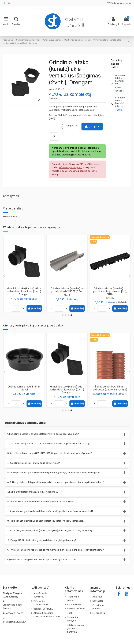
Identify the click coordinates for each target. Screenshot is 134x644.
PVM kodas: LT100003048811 (42, 603)
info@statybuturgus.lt (14, 622)
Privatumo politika (98, 607)
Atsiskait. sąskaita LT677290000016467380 (47, 615)
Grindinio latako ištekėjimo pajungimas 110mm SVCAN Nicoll (67, 388)
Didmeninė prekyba (73, 619)
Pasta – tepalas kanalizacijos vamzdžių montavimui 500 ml (110, 388)
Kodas (52, 89)
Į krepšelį (92, 127)
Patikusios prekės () (119, 3)
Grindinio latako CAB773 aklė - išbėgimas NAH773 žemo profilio (24, 290)
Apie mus (97, 597)
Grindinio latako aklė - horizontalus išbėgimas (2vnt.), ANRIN (67, 290)
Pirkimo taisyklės (76, 609)
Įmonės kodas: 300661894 (41, 595)
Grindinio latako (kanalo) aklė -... (120, 102)
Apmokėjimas (74, 604)
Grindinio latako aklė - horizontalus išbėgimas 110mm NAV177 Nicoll (110, 290)
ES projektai (99, 613)
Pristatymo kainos (73, 598)
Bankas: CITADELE (43, 609)
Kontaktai (98, 601)
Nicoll (24, 295)
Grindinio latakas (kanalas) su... (120, 80)
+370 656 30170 (15, 613)
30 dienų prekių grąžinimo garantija (75, 628)
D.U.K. (70, 613)
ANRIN (67, 295)
